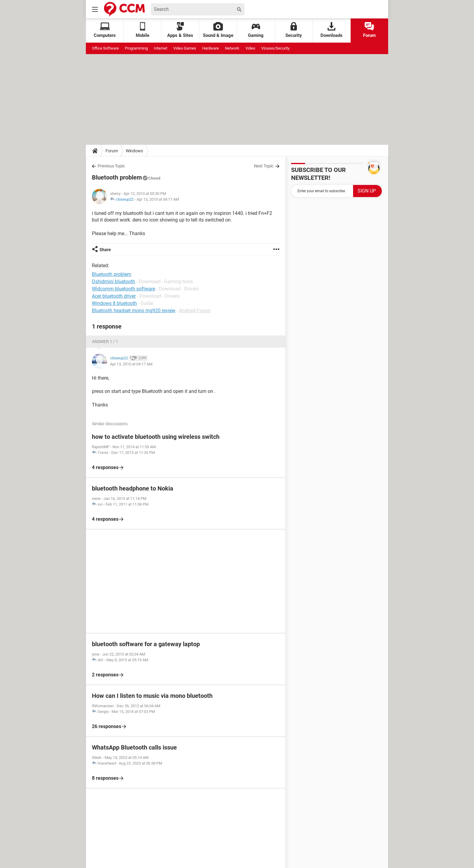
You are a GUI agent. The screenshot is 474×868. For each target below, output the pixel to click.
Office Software (105, 48)
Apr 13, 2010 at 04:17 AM (158, 199)
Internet (161, 48)
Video (250, 48)
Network (232, 48)
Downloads (331, 30)
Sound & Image (218, 30)
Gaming (256, 30)
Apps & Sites (180, 30)
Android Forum (195, 311)
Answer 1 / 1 (105, 342)
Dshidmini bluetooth (114, 282)
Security (294, 30)
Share (105, 250)
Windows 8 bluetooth (114, 303)
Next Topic (264, 166)
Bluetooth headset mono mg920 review (134, 311)
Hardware (211, 48)
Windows (134, 151)
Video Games (185, 48)
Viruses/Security (275, 48)
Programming (136, 48)
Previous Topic (111, 166)
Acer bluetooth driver (114, 296)
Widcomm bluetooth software (123, 289)
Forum (369, 30)
